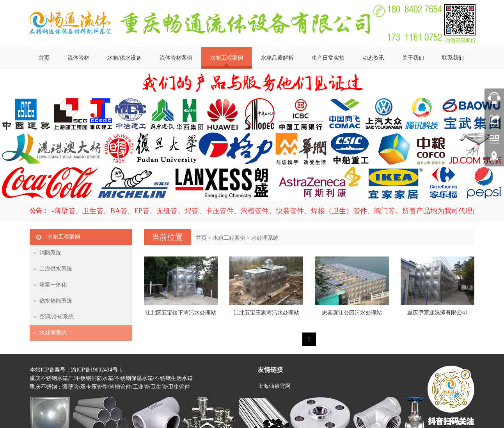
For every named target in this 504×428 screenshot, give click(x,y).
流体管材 (78, 58)
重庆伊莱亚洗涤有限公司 (437, 312)
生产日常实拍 (328, 58)
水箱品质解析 (277, 58)
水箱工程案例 (227, 58)
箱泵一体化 (53, 285)
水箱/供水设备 (124, 58)
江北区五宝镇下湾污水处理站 (181, 313)
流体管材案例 (176, 58)
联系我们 (453, 58)
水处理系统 (265, 238)
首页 (44, 58)
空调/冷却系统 (57, 317)
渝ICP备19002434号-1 (97, 370)
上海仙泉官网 (274, 386)
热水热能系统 (56, 301)
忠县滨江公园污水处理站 (352, 313)
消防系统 (50, 253)
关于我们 (413, 58)
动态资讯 (373, 58)
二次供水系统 (56, 269)
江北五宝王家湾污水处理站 (266, 313)
